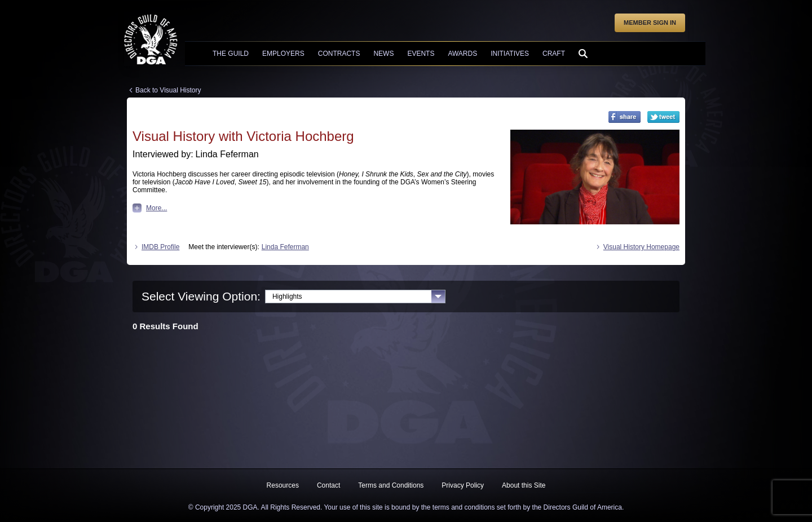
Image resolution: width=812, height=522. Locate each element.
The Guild (231, 54)
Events (421, 54)
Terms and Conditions (391, 485)
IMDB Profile (156, 247)
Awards (462, 54)
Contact (328, 485)
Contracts (339, 54)
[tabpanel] (406, 324)
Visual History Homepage (637, 247)
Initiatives (510, 54)
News (383, 54)
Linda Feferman (285, 247)
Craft (554, 54)
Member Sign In (650, 23)
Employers (283, 54)
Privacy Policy (463, 485)
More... (150, 208)
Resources (283, 485)
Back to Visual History (168, 90)
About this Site (524, 485)
